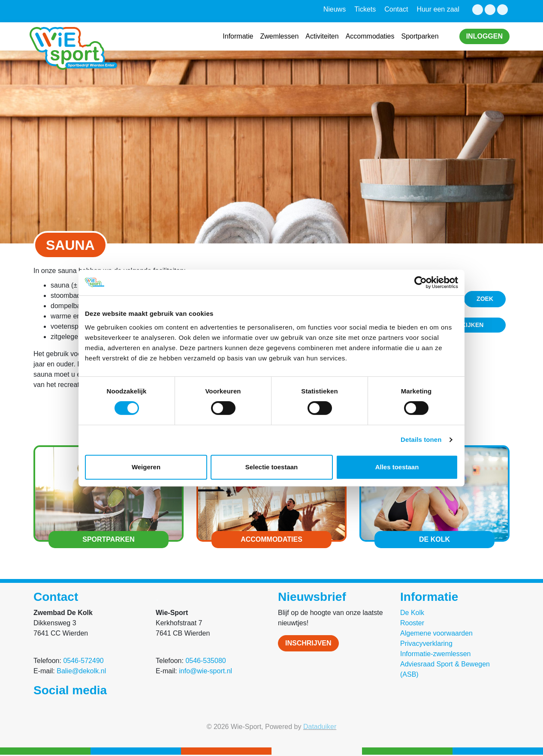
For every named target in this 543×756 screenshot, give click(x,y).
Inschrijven (308, 643)
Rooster (412, 623)
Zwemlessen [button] (279, 36)
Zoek (485, 299)
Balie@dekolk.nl (81, 671)
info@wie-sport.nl (205, 671)
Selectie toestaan (272, 467)
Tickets (365, 9)
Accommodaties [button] (370, 36)
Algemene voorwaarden (436, 633)
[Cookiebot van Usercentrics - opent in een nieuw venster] (421, 282)
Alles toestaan (397, 467)
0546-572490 (83, 661)
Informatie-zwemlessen (436, 654)
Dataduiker (320, 727)
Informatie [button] (238, 36)
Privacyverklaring (426, 643)
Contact (396, 9)
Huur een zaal (438, 9)
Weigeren (146, 467)
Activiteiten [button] (322, 36)
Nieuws (335, 9)
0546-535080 (205, 661)
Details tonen (421, 439)
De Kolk (412, 613)
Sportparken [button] (420, 36)
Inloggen (484, 36)
